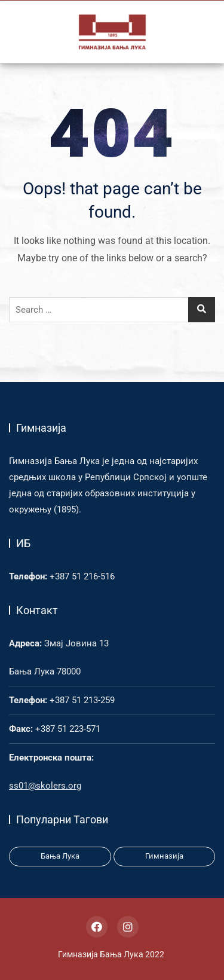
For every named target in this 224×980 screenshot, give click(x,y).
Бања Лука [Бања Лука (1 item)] (60, 856)
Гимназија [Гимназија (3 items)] (164, 856)
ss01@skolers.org (45, 786)
